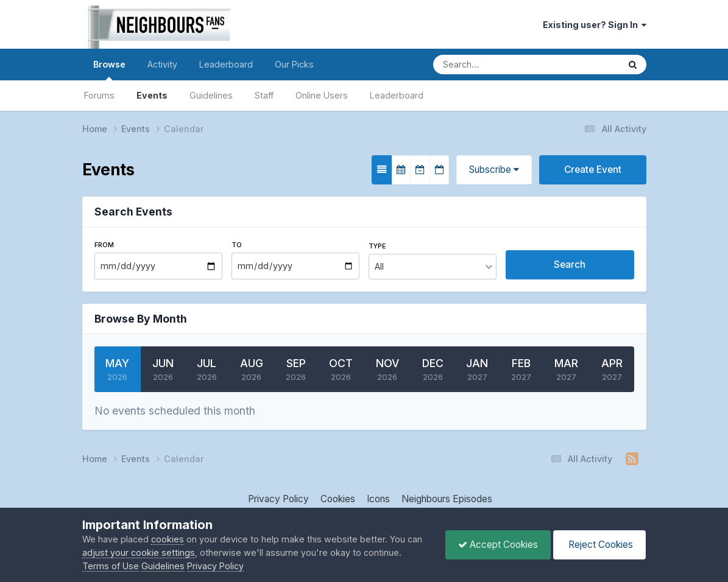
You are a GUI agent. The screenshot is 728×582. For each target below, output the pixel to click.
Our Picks (294, 64)
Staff (264, 95)
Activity (162, 64)
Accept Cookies (498, 545)
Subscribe (494, 170)
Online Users (322, 95)
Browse (109, 70)
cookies (168, 539)
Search (570, 265)
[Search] (486, 65)
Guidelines (211, 95)
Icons (378, 499)
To (237, 245)
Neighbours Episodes (447, 499)
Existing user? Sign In (595, 25)
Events (152, 95)
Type (377, 246)
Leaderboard (397, 95)
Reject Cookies (599, 545)
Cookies (338, 499)
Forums (99, 95)
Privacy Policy (278, 499)
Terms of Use (111, 566)
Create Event (593, 170)
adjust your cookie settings (139, 552)
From (104, 245)
